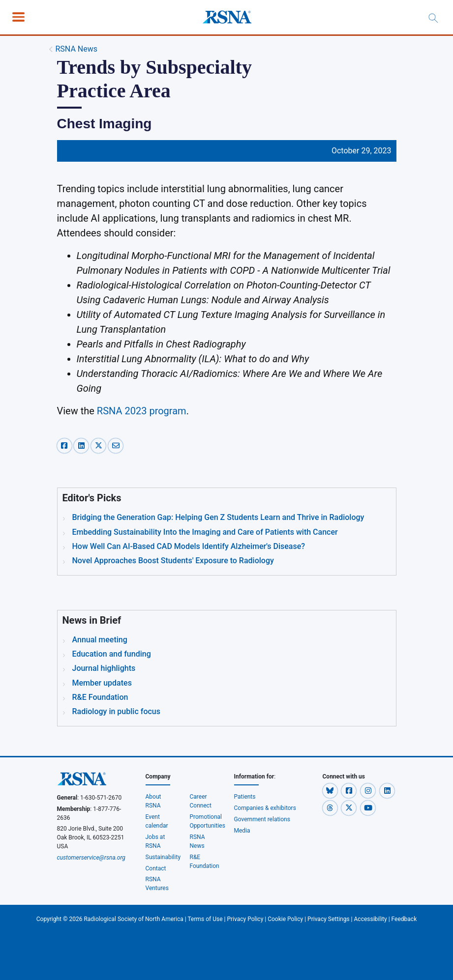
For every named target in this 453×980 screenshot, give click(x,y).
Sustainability (163, 857)
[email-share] (116, 445)
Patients (245, 797)
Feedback (404, 919)
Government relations (263, 819)
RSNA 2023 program (142, 411)
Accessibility (371, 919)
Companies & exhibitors (265, 808)
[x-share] (100, 445)
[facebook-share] (66, 445)
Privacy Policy (245, 919)
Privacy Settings (329, 919)
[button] (331, 790)
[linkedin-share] (82, 445)
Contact (156, 868)
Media (242, 831)
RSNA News (76, 49)
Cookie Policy (285, 919)
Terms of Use (205, 919)
